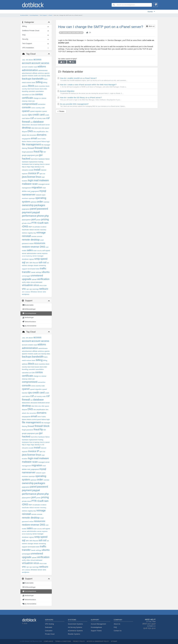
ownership (28, 205)
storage (30, 266)
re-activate (36, 227)
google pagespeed (28, 155)
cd (30, 95)
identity (37, 167)
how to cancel (45, 164)
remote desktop (31, 240)
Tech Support (43, 15)
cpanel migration (36, 111)
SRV (27, 263)
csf (32, 118)
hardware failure (44, 159)
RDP (30, 227)
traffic (43, 268)
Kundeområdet (24, 15)
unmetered (37, 276)
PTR (34, 223)
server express (42, 253)
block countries (40, 86)
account (26, 63)
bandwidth (38, 79)
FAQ (115, 627)
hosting (41, 162)
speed (44, 259)
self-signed (46, 251)
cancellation (40, 91)
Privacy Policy (79, 641)
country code (40, 108)
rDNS (25, 226)
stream (36, 266)
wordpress (26, 294)
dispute (24, 132)
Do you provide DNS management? (107, 105)
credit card (38, 115)
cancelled (25, 95)
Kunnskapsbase (34, 15)
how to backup (34, 164)
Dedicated (49, 627)
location (25, 181)
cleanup (25, 101)
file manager (46, 145)
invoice (32, 173)
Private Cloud (50, 634)
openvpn (32, 198)
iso (44, 174)
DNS (30, 131)
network (39, 195)
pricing (45, 219)
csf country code (40, 118)
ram (46, 223)
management (27, 188)
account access (40, 63)
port (34, 219)
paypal (36, 212)
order (40, 202)
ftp (41, 152)
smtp (37, 259)
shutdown (25, 259)
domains (41, 135)
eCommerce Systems (75, 631)
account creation (28, 67)
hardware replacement (30, 162)
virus (36, 285)
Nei (72, 62)
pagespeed (26, 209)
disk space (45, 128)
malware (44, 180)
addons (42, 67)
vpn (28, 289)
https (33, 167)
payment (27, 212)
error (39, 139)
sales (30, 250)
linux (38, 177)
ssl (45, 262)
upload (34, 279)
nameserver (29, 195)
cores (33, 108)
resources (40, 243)
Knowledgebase (96, 627)
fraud (37, 152)
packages (40, 205)
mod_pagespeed (33, 191)
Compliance (48, 641)
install (37, 170)
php (47, 216)
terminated (31, 269)
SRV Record (34, 263)
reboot (32, 230)
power (39, 220)
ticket (38, 269)
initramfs (25, 170)
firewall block (42, 148)
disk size (38, 128)
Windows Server (36, 292)
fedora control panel (34, 142)
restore (26, 247)
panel (33, 209)
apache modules (28, 76)
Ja (62, 62)
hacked (26, 159)
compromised (30, 104)
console (26, 107)
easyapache (26, 139)
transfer (26, 272)
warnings (36, 289)
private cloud (26, 223)
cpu (30, 115)
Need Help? (146, 624)
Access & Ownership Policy (98, 641)
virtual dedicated (36, 282)
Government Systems (75, 624)
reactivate (25, 230)
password (42, 209)
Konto (150, 11)
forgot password (28, 152)
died (33, 128)
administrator (43, 70)
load (43, 177)
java (24, 177)
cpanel (26, 111)
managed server (44, 184)
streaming (42, 266)
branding (25, 91)
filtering (25, 148)
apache (47, 73)
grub (37, 155)
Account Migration (107, 92)
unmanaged (26, 276)
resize (31, 244)
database (38, 122)
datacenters (26, 125)
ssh (41, 262)
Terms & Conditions (63, 641)
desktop (26, 128)
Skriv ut (150, 26)
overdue (46, 202)
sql (24, 262)
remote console (37, 236)
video (28, 282)
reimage (41, 233)
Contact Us (118, 631)
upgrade (27, 279)
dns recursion (31, 135)
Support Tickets (96, 631)
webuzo (44, 289)
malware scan (30, 184)
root (47, 247)
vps (31, 289)
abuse (31, 60)
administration (30, 70)
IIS (43, 167)
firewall (31, 148)
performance (29, 216)
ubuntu (46, 272)
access (37, 59)
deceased (34, 125)
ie (41, 167)
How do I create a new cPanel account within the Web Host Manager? (107, 86)
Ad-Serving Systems (75, 627)
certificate (27, 98)
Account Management (98, 624)
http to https (26, 167)
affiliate (35, 73)
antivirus (41, 73)
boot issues (35, 89)
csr (32, 122)
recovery (43, 230)
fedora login (46, 142)
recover (37, 230)
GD (45, 152)
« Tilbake (61, 111)
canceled (32, 91)
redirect (25, 233)
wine (44, 292)
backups (27, 79)
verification (43, 279)
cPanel (50, 15)
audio (36, 76)
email (34, 138)
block (31, 86)
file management (31, 144)
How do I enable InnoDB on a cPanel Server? (107, 79)
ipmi (41, 174)
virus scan (43, 286)
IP (38, 173)
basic (34, 83)
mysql (43, 191)
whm (23, 292)
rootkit (24, 251)
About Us (117, 624)
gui (41, 155)
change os (37, 98)
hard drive (34, 159)
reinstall (26, 236)
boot (29, 89)
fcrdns (44, 139)
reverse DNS (38, 247)
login (31, 180)
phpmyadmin (26, 220)
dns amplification (39, 132)
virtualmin (27, 285)
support (25, 269)
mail (36, 180)
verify (24, 282)
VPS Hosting (49, 624)
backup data (46, 76)
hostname (25, 164)
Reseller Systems (74, 634)
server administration (29, 253)
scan (35, 251)
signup (31, 259)
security (39, 251)
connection (42, 104)
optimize (34, 202)
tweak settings (36, 272)
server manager (38, 256)
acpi (35, 67)
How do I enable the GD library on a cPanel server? (107, 99)
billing (39, 82)
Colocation (49, 631)
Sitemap (114, 641)
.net (27, 60)
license (31, 177)
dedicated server (44, 125)
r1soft (40, 223)
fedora (24, 142)
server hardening (27, 256)
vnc (24, 289)
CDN (33, 95)
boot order (43, 89)
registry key (32, 233)
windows (28, 292)
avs (40, 76)
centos (39, 94)
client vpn (31, 101)
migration (37, 187)
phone (40, 216)
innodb (31, 170)
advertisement (27, 73)
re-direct (43, 227)
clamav (44, 98)
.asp (23, 60)
